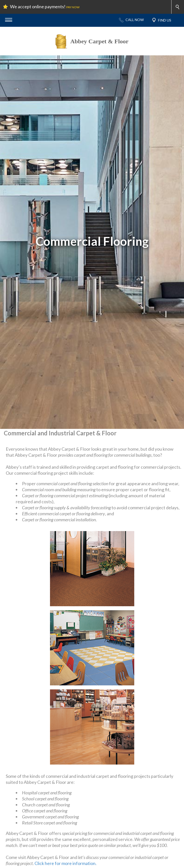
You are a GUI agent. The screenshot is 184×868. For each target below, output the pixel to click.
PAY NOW (73, 7)
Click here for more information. (65, 863)
